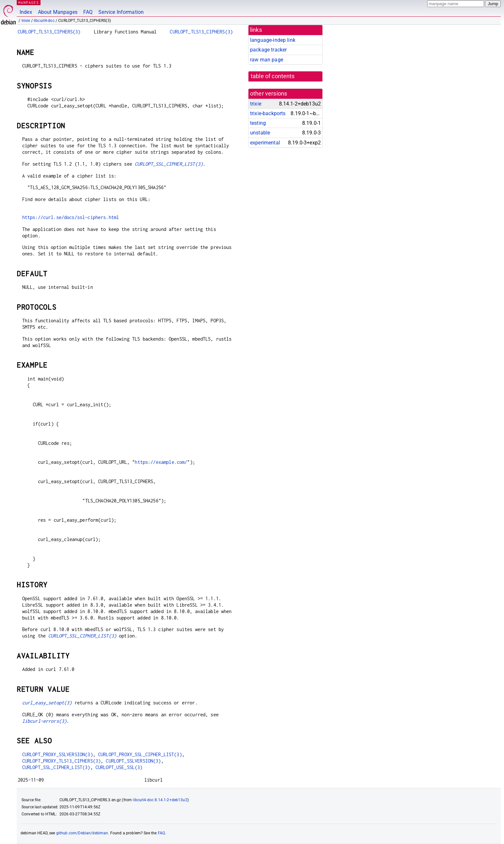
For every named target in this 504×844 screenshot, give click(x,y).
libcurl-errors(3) (45, 721)
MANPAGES (29, 2)
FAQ (88, 12)
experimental (265, 143)
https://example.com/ (161, 462)
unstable (260, 133)
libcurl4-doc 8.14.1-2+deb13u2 (160, 800)
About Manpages (58, 12)
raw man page (267, 60)
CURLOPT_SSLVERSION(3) (133, 761)
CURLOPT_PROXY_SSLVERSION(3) (58, 754)
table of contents (273, 76)
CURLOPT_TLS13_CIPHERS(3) (49, 32)
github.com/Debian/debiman (82, 833)
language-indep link (273, 40)
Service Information (121, 12)
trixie (26, 21)
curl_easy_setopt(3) (47, 703)
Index (26, 12)
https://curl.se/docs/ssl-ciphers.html (71, 217)
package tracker (268, 50)
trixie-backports (268, 113)
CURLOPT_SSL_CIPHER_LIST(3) (169, 164)
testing (258, 123)
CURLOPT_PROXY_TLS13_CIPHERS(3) (62, 761)
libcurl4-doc (44, 21)
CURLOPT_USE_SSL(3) (119, 767)
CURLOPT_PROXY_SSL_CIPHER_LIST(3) (140, 754)
